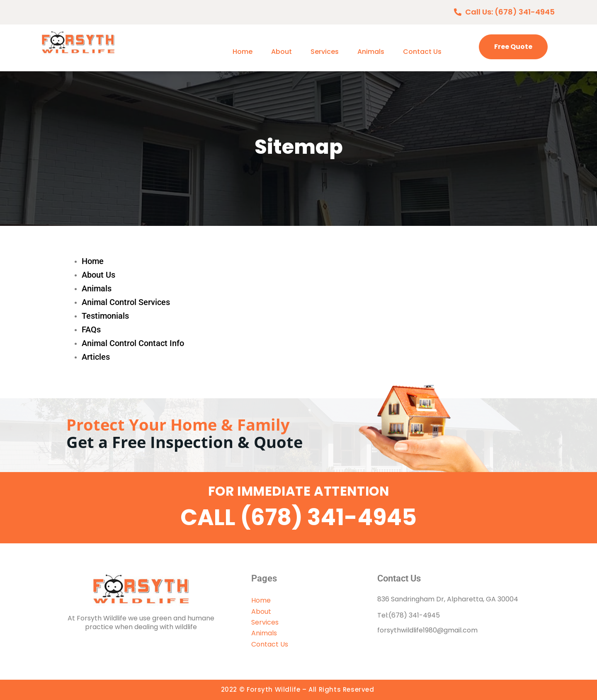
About (282, 52)
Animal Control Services (126, 302)
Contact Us (422, 52)
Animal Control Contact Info (133, 343)
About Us (98, 275)
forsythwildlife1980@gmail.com (427, 630)
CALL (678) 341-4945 (298, 517)
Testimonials (105, 316)
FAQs (91, 329)
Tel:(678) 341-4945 (409, 615)
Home (243, 52)
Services (325, 52)
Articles (96, 357)
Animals (371, 52)
